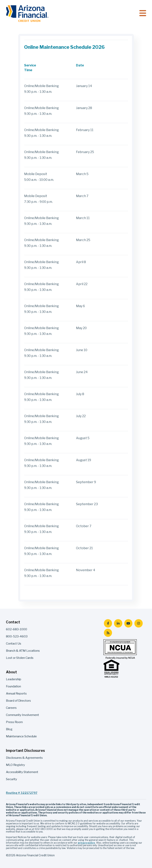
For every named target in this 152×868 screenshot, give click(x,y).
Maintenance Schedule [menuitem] (21, 736)
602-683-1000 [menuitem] (17, 629)
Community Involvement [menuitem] (22, 715)
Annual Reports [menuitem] (16, 693)
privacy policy (86, 843)
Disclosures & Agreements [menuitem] (24, 758)
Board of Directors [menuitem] (18, 701)
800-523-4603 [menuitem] (17, 636)
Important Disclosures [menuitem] (25, 751)
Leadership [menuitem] (14, 679)
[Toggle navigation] (143, 13)
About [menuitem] (11, 672)
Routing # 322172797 (22, 793)
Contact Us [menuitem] (14, 643)
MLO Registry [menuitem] (15, 765)
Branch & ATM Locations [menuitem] (23, 651)
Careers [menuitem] (11, 708)
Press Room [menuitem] (14, 722)
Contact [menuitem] (13, 622)
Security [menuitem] (11, 779)
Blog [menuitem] (9, 729)
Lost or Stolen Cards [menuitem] (20, 658)
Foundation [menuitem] (13, 686)
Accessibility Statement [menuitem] (22, 772)
